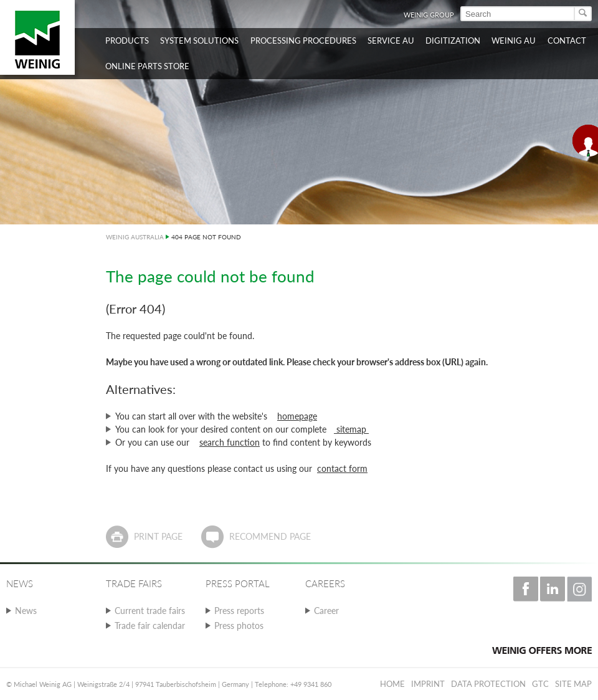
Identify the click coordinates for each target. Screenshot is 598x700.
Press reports (239, 611)
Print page (158, 536)
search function (230, 442)
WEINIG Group (429, 15)
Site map (573, 684)
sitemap (351, 429)
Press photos (239, 626)
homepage (297, 416)
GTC (540, 684)
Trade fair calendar (150, 626)
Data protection (488, 684)
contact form (342, 468)
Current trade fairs (150, 611)
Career (326, 611)
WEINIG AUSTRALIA (135, 237)
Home (392, 684)
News (26, 611)
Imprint (428, 684)
